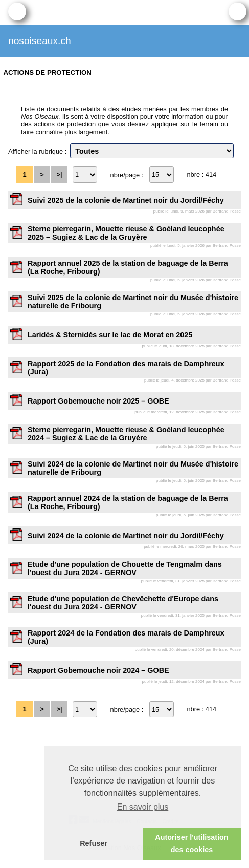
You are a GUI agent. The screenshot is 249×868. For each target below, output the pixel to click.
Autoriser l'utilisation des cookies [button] (191, 843)
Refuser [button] (94, 843)
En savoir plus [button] (143, 807)
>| (59, 174)
